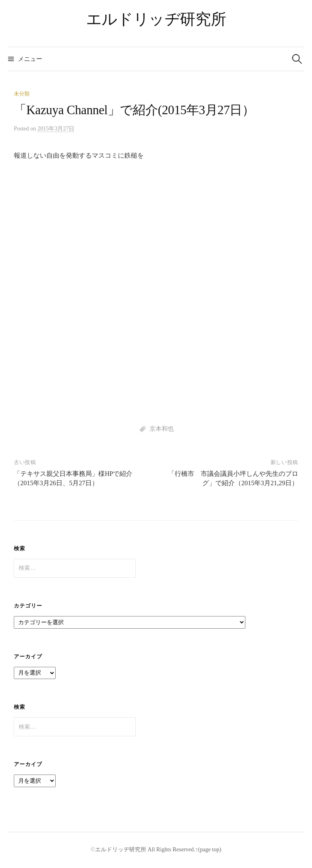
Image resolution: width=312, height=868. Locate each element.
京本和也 (162, 429)
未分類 (22, 94)
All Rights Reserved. (171, 850)
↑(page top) (208, 850)
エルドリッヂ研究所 (156, 19)
